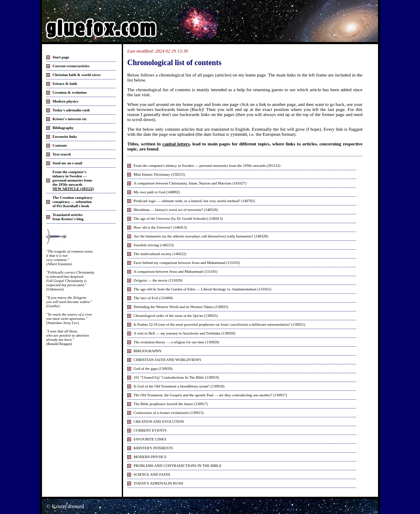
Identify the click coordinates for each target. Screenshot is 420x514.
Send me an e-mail (67, 163)
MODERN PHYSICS (150, 457)
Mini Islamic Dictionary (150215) (159, 174)
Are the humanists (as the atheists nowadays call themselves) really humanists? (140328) (201, 236)
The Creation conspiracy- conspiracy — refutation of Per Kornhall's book (73, 202)
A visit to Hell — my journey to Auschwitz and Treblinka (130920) (184, 333)
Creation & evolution (70, 92)
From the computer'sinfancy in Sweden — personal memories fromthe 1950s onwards (73, 180)
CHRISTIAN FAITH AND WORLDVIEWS (167, 360)
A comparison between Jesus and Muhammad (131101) (176, 271)
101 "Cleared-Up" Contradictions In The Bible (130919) (176, 377)
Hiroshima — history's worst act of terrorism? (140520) (176, 210)
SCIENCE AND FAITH (152, 474)
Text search (62, 154)
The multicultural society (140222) (160, 254)
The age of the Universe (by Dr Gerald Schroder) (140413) (178, 219)
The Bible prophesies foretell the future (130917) (171, 404)
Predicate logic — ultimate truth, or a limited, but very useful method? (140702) (194, 201)
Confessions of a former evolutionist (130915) (169, 413)
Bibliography (63, 128)
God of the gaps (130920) (153, 369)
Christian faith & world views (77, 75)
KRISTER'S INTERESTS (153, 448)
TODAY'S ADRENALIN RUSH (158, 483)
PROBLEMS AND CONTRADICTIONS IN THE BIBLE (178, 466)
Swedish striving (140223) (154, 245)
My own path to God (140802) (157, 192)
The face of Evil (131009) (153, 298)
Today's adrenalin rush (71, 110)
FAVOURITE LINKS (150, 439)
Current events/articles (71, 66)
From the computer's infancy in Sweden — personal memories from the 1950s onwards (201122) (207, 166)
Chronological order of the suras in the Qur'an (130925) (176, 316)
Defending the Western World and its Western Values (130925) (181, 307)
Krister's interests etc (70, 119)
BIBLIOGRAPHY (148, 351)
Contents (60, 145)
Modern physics (65, 101)
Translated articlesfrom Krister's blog (68, 217)
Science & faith (65, 84)
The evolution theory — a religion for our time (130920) (176, 342)
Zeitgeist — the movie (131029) (158, 280)
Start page (61, 57)
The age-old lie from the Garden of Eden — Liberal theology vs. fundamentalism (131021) (202, 289)
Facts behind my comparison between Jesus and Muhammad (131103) (187, 263)
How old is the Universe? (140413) (160, 227)
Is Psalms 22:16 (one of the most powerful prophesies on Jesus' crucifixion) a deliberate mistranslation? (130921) (219, 324)
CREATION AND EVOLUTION (159, 422)
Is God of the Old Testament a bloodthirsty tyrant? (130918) (179, 386)
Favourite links (65, 137)
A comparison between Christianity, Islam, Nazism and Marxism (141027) (190, 183)
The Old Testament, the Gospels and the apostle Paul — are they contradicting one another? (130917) (210, 395)
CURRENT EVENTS (150, 430)
